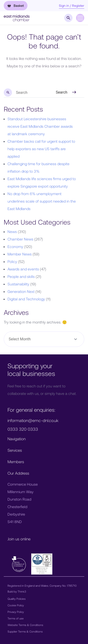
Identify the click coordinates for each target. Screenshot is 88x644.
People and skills (21, 276)
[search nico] (26, 93)
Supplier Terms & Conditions (25, 631)
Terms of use (16, 618)
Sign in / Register (72, 5)
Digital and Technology (26, 299)
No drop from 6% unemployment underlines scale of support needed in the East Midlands (42, 201)
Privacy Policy (16, 612)
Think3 (22, 591)
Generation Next (21, 291)
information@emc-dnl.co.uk (33, 420)
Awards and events (23, 269)
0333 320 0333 (23, 429)
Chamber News (20, 239)
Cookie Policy (16, 605)
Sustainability (18, 284)
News (12, 231)
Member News (20, 254)
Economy (15, 246)
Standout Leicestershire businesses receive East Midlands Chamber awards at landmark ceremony (40, 126)
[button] (17, 17)
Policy (12, 261)
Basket (16, 5)
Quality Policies (17, 599)
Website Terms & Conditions (25, 625)
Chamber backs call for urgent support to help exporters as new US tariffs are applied (41, 149)
